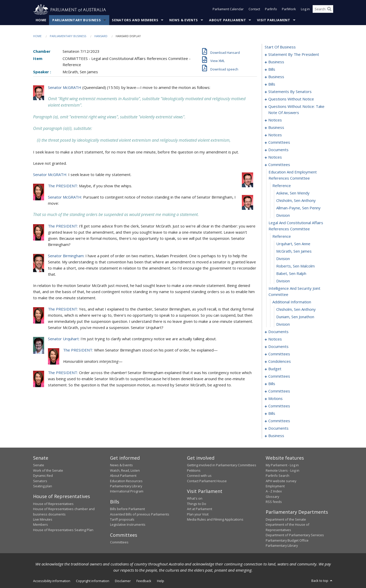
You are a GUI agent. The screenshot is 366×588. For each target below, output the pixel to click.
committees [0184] (279, 376)
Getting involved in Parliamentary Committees (222, 465)
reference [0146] (282, 236)
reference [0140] (282, 186)
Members (41, 525)
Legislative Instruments (128, 525)
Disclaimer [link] (123, 581)
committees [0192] (279, 391)
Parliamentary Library (126, 486)
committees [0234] (279, 406)
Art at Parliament (200, 509)
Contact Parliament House (207, 481)
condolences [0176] (280, 362)
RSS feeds (274, 502)
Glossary (272, 497)
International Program (127, 491)
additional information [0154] (292, 302)
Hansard (101, 36)
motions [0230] (275, 399)
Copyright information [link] (93, 581)
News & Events (184, 20)
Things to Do (197, 504)
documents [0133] (278, 150)
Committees (119, 542)
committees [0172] (279, 354)
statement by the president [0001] (294, 55)
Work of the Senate (48, 470)
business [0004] (276, 62)
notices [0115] (275, 120)
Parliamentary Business (77, 20)
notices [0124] (275, 135)
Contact (254, 10)
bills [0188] (272, 384)
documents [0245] (278, 428)
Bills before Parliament (127, 509)
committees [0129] (279, 142)
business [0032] (276, 77)
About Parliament (227, 20)
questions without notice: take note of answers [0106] (296, 110)
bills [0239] (272, 414)
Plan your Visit (198, 514)
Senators (40, 481)
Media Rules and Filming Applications (215, 520)
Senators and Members (135, 20)
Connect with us (199, 476)
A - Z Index (274, 491)
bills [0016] (272, 69)
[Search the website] (323, 10)
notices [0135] (275, 157)
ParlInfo (271, 10)
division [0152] (283, 281)
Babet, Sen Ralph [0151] (291, 274)
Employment (275, 486)
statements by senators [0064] (290, 92)
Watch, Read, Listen (125, 470)
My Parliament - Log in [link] (282, 465)
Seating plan (43, 486)
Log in (305, 10)
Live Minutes (43, 520)
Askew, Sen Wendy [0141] (293, 193)
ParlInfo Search (278, 476)
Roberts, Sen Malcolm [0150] (295, 266)
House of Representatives (53, 504)
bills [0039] (272, 84)
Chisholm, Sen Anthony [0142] (296, 201)
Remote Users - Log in (283, 470)
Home (41, 20)
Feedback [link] (144, 581)
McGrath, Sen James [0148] (294, 251)
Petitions (194, 470)
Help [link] (161, 581)
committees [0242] (279, 421)
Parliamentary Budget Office (287, 540)
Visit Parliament (274, 20)
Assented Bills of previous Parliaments (140, 514)
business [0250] (276, 436)
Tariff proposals (122, 520)
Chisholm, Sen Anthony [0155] (296, 310)
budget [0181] (275, 369)
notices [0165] (275, 339)
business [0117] (276, 128)
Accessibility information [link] (52, 581)
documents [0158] (278, 332)
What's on (195, 499)
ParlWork (289, 10)
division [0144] (283, 215)
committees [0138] (279, 165)
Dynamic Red (43, 476)
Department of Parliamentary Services (295, 535)
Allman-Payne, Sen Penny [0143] (298, 208)
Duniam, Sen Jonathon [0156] (295, 317)
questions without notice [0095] (291, 99)
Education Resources (126, 481)
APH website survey (281, 481)
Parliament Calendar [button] (228, 10)
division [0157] (283, 324)
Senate (39, 465)
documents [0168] (278, 347)
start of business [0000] (280, 47)
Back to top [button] (322, 581)
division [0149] (283, 259)
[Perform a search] (329, 10)
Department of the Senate (286, 520)
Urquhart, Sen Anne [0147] (293, 244)
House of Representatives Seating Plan (63, 530)
